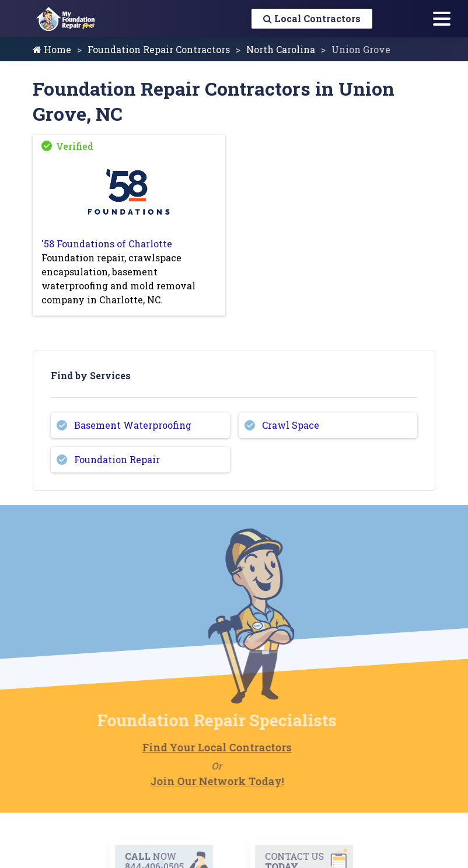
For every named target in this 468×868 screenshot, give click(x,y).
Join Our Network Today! (202, 781)
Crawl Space (291, 425)
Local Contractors (312, 18)
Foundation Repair (117, 459)
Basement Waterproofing (133, 425)
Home (52, 49)
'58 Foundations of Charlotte (107, 244)
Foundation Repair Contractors (159, 49)
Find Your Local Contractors (201, 747)
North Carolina (281, 49)
